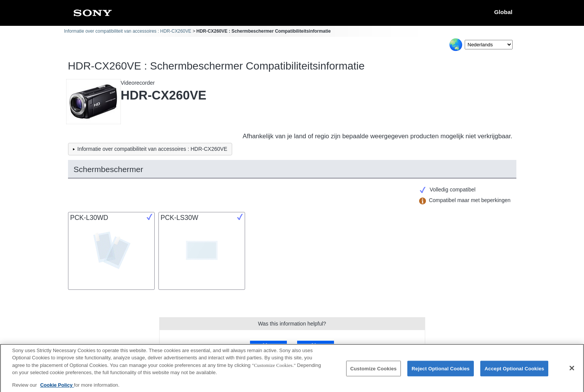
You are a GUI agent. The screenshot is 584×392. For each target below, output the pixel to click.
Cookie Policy (57, 387)
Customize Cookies (374, 371)
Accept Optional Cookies (514, 371)
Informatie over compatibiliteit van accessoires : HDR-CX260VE (128, 31)
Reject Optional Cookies (441, 371)
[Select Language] (489, 45)
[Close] (572, 370)
